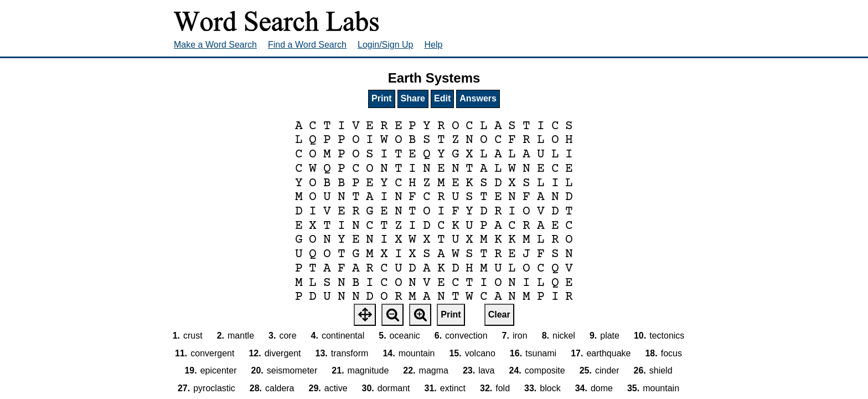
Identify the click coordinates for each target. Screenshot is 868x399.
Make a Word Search (215, 45)
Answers (478, 98)
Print (381, 98)
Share (413, 98)
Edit (442, 98)
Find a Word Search (307, 45)
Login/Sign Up (386, 45)
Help (434, 45)
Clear (499, 314)
